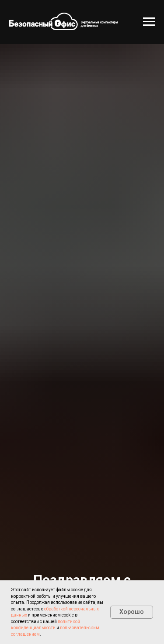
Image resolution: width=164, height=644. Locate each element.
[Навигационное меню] (149, 22)
